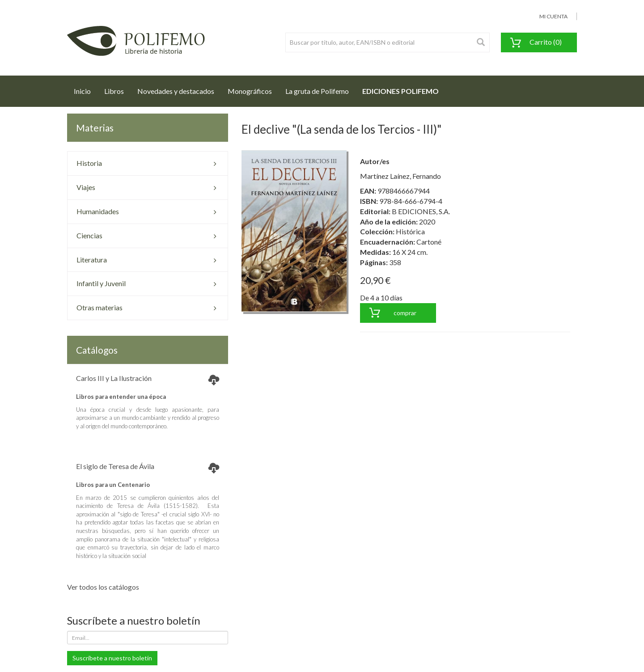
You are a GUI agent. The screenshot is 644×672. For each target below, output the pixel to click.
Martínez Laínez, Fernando (400, 176)
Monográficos (250, 91)
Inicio (86, 89)
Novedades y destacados (176, 91)
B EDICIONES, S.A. (421, 211)
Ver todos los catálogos (103, 587)
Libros (114, 91)
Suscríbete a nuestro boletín (112, 658)
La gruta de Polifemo (317, 91)
